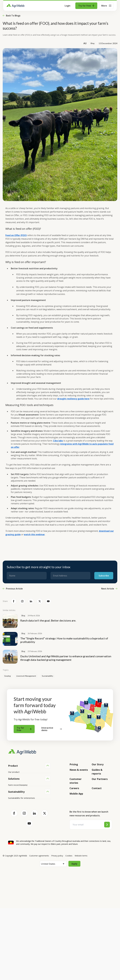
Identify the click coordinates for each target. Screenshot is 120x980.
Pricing (74, 764)
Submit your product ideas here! (23, 787)
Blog (93, 43)
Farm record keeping (18, 819)
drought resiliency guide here (73, 399)
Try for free (86, 6)
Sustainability (47, 676)
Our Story (98, 764)
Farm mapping (15, 824)
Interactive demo (52, 729)
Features (12, 782)
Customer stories (76, 781)
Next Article (109, 589)
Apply (74, 936)
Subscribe (104, 576)
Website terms (81, 928)
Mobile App (76, 794)
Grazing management (18, 835)
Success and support (18, 793)
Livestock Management (26, 676)
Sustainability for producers (21, 866)
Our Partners (100, 779)
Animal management (18, 829)
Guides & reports (97, 772)
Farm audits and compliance (21, 845)
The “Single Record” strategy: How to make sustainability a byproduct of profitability (64, 640)
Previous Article (13, 589)
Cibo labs (58, 441)
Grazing (7, 676)
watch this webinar (34, 534)
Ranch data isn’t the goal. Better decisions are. (48, 620)
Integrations (14, 777)
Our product (14, 772)
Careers (74, 788)
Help (10, 803)
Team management (17, 840)
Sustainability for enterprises (22, 861)
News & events (79, 770)
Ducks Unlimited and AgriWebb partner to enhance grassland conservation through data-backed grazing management (66, 658)
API (10, 798)
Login (68, 6)
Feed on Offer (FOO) (16, 235)
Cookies (69, 928)
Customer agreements (39, 928)
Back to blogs (12, 16)
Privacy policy (57, 928)
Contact (97, 788)
